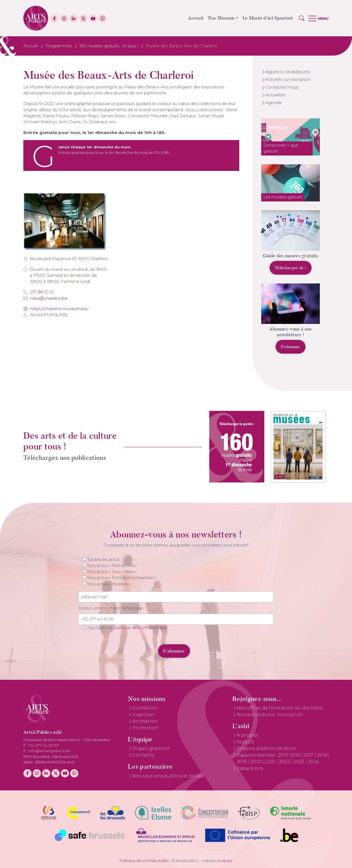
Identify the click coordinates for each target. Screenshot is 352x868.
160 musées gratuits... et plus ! (109, 46)
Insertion (143, 715)
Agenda (273, 103)
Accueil (196, 18)
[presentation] (116, 648)
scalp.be (225, 861)
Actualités (275, 95)
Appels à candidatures (288, 72)
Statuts (245, 742)
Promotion (145, 728)
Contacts (143, 755)
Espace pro (250, 768)
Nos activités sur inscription (270, 715)
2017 (309, 755)
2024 (314, 762)
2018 (322, 755)
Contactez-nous (282, 87)
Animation (145, 721)
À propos (248, 735)
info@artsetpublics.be (50, 751)
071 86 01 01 (39, 292)
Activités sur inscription (288, 80)
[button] (302, 18)
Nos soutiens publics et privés (168, 776)
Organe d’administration (266, 748)
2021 (271, 762)
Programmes (59, 46)
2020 (257, 762)
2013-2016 (289, 755)
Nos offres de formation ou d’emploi (280, 708)
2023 (299, 762)
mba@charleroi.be (46, 298)
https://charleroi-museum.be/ (56, 309)
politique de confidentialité (140, 628)
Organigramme (151, 748)
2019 (242, 762)
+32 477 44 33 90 (43, 745)
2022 (285, 762)
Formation (145, 708)
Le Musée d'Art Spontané (268, 18)
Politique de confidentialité (144, 861)
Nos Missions (221, 18)
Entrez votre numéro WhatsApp (111, 608)
